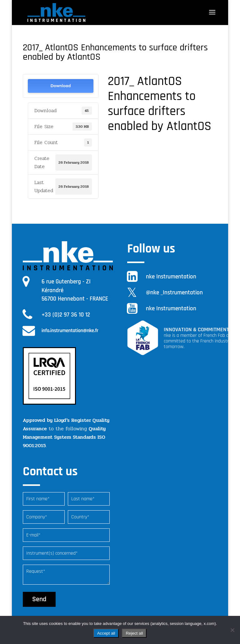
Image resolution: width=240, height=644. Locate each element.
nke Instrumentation (171, 277)
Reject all (134, 633)
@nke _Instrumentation (174, 293)
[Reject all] (232, 630)
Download (60, 86)
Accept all (106, 633)
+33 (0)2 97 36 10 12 (66, 315)
